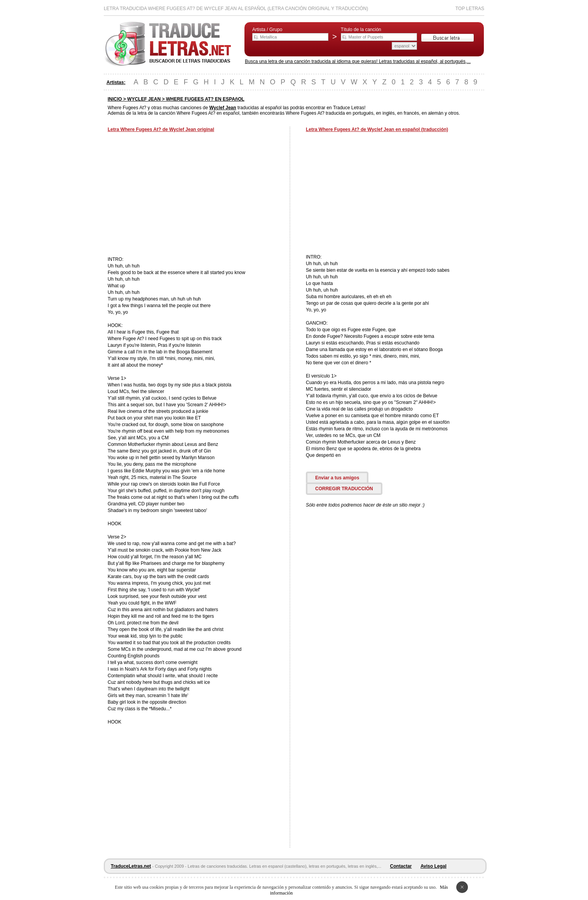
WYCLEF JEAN (144, 99)
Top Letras (470, 9)
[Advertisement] (173, 195)
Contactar (401, 866)
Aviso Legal (434, 866)
